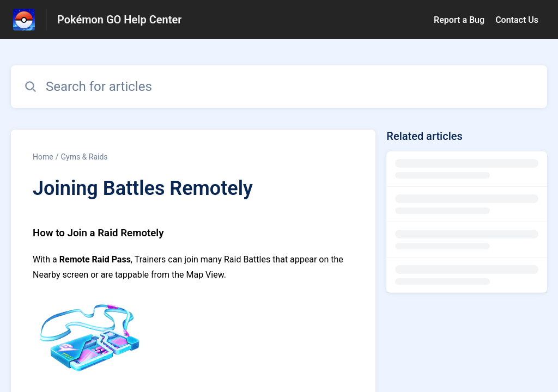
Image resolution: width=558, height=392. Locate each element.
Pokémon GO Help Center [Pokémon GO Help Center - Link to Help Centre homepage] (119, 20)
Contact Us (517, 20)
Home (43, 157)
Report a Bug (459, 20)
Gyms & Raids (84, 157)
